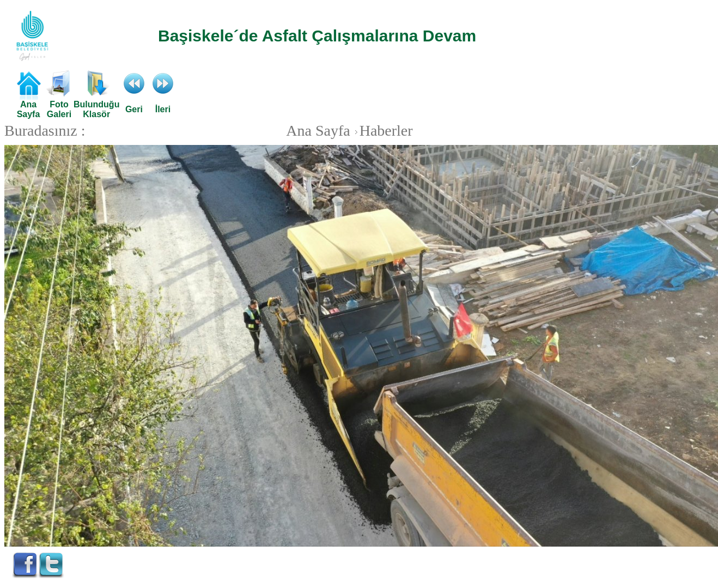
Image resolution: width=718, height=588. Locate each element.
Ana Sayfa (318, 131)
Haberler (382, 131)
